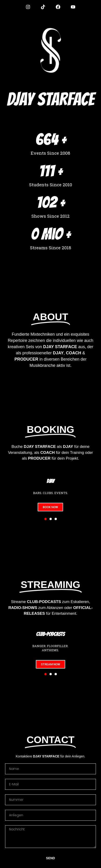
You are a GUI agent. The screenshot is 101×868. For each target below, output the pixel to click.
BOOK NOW (50, 507)
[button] (46, 519)
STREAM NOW (50, 664)
